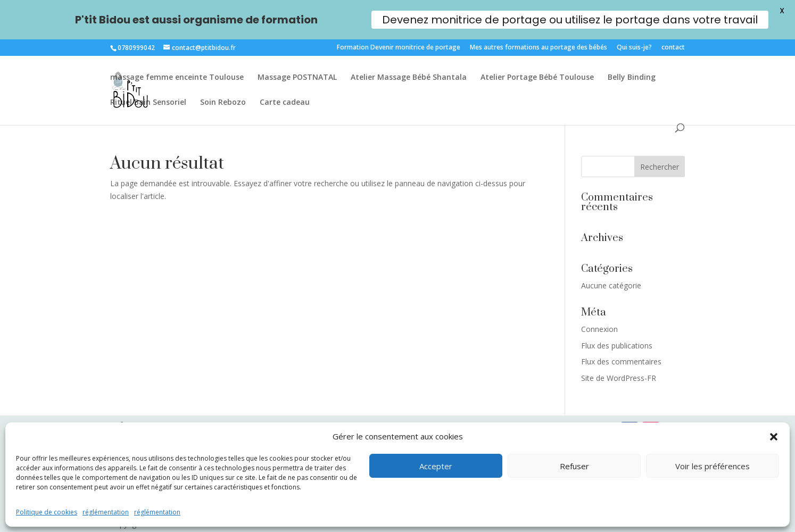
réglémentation (106, 512)
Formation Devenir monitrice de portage (399, 48)
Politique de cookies (47, 512)
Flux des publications (617, 346)
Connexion (599, 329)
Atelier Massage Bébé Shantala (409, 78)
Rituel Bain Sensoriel (148, 103)
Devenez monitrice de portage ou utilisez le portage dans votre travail (570, 20)
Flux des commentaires (621, 361)
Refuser (574, 466)
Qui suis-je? (634, 48)
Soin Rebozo (223, 103)
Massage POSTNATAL (297, 78)
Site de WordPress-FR (619, 378)
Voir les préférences (713, 466)
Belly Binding (632, 78)
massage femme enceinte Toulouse (177, 78)
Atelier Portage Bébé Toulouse (537, 78)
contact (673, 48)
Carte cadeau (285, 103)
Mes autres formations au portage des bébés (539, 48)
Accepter (436, 466)
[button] (774, 437)
